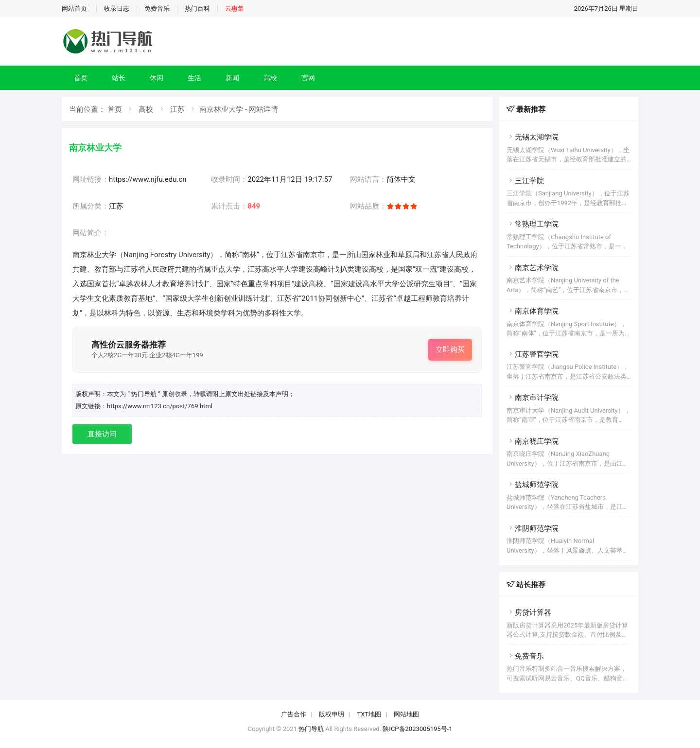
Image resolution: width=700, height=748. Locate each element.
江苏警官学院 (533, 354)
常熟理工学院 (533, 224)
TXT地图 (369, 714)
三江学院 (525, 181)
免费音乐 (157, 9)
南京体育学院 (533, 311)
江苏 (177, 109)
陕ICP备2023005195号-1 (417, 729)
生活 (194, 78)
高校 (270, 78)
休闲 (157, 78)
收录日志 (117, 9)
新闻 (232, 78)
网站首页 (74, 9)
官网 (308, 78)
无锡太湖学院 (533, 137)
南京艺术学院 (533, 268)
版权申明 (332, 714)
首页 (81, 78)
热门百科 (197, 9)
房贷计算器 (529, 612)
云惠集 (235, 9)
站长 (119, 78)
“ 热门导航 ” (145, 394)
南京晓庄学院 (533, 441)
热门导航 (311, 729)
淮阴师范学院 (533, 528)
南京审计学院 (533, 398)
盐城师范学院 (533, 485)
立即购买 (450, 349)
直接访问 (102, 434)
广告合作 (294, 714)
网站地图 (406, 714)
